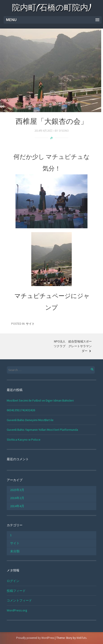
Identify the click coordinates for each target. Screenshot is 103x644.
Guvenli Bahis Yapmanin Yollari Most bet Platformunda (42, 430)
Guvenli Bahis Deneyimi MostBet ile (30, 420)
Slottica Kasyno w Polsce (24, 440)
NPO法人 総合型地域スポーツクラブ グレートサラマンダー (73, 346)
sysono (64, 131)
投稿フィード (16, 591)
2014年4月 (17, 506)
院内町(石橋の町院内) (52, 8)
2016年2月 (17, 498)
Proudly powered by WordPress (35, 638)
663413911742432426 (21, 410)
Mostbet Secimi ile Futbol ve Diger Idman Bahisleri (40, 400)
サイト (30, 324)
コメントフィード (19, 600)
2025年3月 (17, 490)
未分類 (15, 551)
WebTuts (81, 638)
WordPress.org (17, 610)
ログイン (13, 581)
